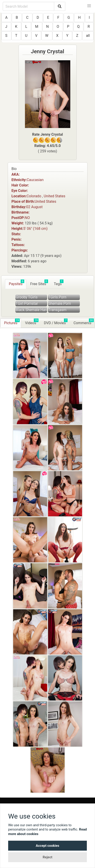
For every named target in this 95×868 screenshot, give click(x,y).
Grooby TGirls (27, 297)
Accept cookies (48, 846)
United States (55, 196)
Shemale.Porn (60, 304)
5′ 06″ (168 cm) (35, 229)
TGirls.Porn (57, 297)
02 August (34, 207)
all (88, 36)
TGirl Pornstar (27, 304)
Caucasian (35, 180)
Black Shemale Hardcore (32, 310)
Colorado (34, 196)
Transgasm (58, 310)
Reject (47, 857)
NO (27, 218)
